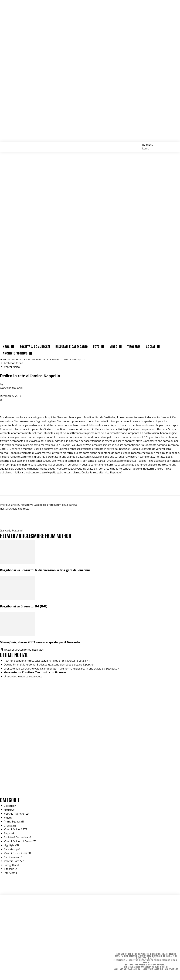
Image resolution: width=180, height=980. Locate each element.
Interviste (11, 873)
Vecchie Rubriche (16, 814)
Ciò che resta (22, 509)
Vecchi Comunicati (18, 853)
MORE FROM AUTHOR (52, 535)
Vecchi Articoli (36, 359)
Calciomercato (13, 857)
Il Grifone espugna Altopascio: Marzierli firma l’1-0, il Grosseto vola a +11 (47, 661)
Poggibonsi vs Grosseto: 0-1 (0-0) (24, 606)
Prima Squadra (14, 822)
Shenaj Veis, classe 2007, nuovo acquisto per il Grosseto (40, 642)
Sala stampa (12, 849)
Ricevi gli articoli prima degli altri (22, 650)
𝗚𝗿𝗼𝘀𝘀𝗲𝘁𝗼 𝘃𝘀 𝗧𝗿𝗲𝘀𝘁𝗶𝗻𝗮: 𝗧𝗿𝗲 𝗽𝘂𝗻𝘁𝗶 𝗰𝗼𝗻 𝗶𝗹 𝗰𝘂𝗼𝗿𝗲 (35, 673)
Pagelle (9, 834)
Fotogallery (12, 865)
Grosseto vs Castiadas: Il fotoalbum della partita (48, 505)
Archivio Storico (17, 359)
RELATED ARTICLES (16, 535)
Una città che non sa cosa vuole (23, 677)
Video (8, 818)
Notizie (10, 810)
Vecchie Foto (14, 861)
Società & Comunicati (18, 837)
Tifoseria (11, 869)
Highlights (11, 845)
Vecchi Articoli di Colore (20, 841)
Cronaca (10, 826)
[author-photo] (8, 527)
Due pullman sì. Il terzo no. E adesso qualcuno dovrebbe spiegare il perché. (49, 665)
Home (4, 359)
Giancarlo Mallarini (11, 388)
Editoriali (10, 806)
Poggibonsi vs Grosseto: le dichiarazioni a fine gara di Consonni (45, 570)
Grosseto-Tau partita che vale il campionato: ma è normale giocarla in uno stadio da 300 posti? (61, 669)
